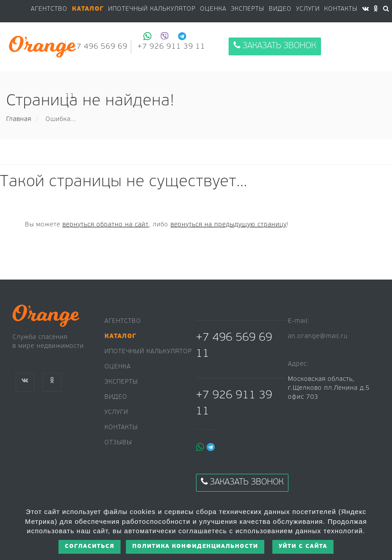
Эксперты (248, 9)
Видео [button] (280, 9)
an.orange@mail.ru (318, 336)
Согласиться (90, 546)
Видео (116, 397)
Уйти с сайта (303, 546)
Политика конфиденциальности (195, 546)
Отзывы (118, 443)
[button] (88, 9)
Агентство (49, 9)
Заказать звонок (275, 46)
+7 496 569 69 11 (234, 346)
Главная (19, 119)
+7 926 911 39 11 (234, 403)
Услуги (308, 9)
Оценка (213, 9)
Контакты (341, 9)
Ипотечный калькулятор (152, 9)
